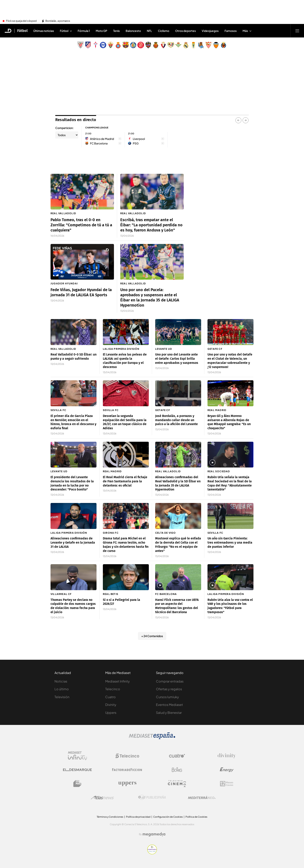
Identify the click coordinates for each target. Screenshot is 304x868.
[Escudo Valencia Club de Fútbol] (216, 45)
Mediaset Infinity (118, 681)
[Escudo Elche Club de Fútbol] (111, 45)
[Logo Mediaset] (152, 738)
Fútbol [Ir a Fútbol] (22, 31)
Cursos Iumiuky (167, 697)
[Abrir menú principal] (297, 31)
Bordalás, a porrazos (58, 21)
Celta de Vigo (166, 533)
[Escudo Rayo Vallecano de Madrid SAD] (171, 45)
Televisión (62, 697)
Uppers (111, 713)
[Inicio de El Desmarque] (8, 31)
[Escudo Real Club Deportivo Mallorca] (156, 45)
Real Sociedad (219, 471)
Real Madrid (217, 410)
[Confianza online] (152, 853)
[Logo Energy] (227, 770)
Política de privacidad (138, 817)
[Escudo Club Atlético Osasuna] (163, 45)
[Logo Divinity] (227, 756)
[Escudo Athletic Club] (80, 45)
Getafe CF (215, 349)
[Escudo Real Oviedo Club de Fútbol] (193, 45)
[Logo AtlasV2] (102, 798)
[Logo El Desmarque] (77, 770)
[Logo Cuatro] (177, 756)
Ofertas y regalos (169, 689)
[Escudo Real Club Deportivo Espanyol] (118, 45)
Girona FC (111, 533)
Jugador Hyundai (64, 283)
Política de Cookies (196, 817)
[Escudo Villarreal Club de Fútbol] (224, 45)
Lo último (62, 689)
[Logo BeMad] (77, 784)
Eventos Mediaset (169, 705)
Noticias (61, 681)
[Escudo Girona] (141, 45)
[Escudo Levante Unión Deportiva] (148, 45)
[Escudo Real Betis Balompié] (178, 45)
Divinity (111, 705)
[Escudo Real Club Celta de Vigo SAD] (96, 45)
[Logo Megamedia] (154, 834)
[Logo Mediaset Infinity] (77, 756)
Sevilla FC (58, 410)
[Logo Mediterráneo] (202, 797)
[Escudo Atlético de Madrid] (88, 45)
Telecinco (113, 689)
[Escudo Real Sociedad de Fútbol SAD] (201, 45)
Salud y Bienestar (169, 713)
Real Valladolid (63, 213)
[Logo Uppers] (127, 784)
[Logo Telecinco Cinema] (177, 784)
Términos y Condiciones (110, 817)
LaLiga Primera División (121, 349)
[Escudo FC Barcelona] (126, 45)
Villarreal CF (61, 594)
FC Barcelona (166, 594)
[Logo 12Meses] (227, 784)
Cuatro (110, 697)
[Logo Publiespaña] (152, 797)
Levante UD (164, 349)
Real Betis (111, 594)
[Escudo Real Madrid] (186, 45)
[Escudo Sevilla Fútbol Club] (208, 45)
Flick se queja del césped (21, 21)
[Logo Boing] (177, 770)
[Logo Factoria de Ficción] (127, 770)
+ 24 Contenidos (152, 636)
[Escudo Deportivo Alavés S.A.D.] (103, 45)
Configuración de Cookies (168, 817)
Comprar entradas (170, 681)
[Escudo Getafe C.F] (133, 45)
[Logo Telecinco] (127, 756)
